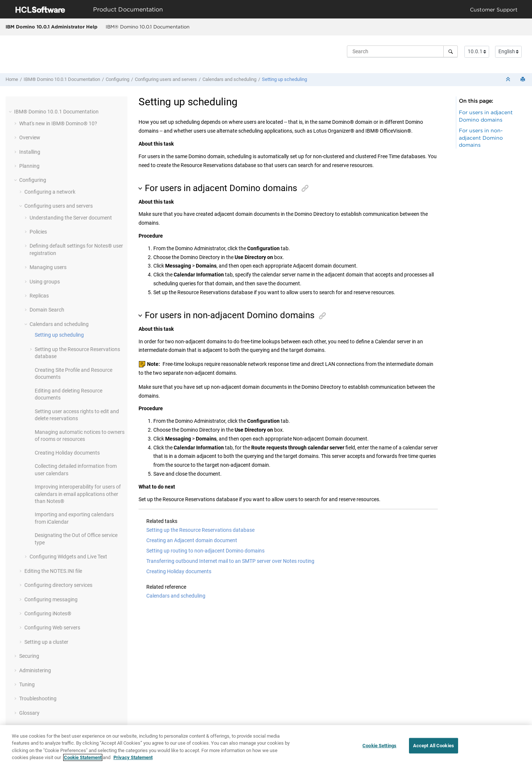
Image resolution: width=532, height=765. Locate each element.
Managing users (48, 267)
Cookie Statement (83, 758)
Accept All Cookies (434, 746)
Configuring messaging (51, 599)
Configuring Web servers (52, 628)
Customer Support (494, 9)
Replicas (39, 296)
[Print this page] (524, 80)
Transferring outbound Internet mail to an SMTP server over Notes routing (230, 561)
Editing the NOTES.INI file (53, 571)
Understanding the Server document (71, 218)
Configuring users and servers (166, 79)
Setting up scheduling (284, 79)
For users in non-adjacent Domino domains (481, 137)
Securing (29, 656)
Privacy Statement (133, 758)
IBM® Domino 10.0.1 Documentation (148, 27)
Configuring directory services (58, 585)
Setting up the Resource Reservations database (200, 530)
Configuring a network (50, 192)
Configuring (117, 79)
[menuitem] (147, 27)
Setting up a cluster (46, 642)
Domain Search (47, 310)
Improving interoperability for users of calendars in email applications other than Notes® (78, 494)
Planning (29, 166)
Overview (30, 137)
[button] (11, 112)
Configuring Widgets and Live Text (68, 557)
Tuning (27, 684)
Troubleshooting (38, 698)
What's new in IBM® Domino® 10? (58, 123)
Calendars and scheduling (229, 79)
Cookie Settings (379, 746)
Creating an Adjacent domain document (192, 540)
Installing (30, 152)
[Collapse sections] (509, 80)
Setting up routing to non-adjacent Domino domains (205, 551)
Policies (38, 232)
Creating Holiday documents (67, 453)
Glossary (29, 713)
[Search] (451, 51)
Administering (35, 670)
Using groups (45, 282)
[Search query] (402, 51)
